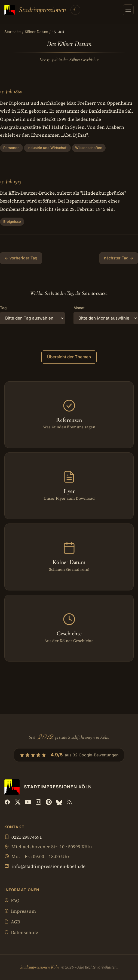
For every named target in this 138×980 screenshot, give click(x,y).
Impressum (20, 912)
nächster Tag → (119, 258)
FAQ (12, 901)
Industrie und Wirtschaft (47, 148)
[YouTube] (28, 802)
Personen (11, 148)
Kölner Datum (36, 32)
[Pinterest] (49, 802)
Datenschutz (21, 933)
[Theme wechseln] (75, 10)
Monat (79, 308)
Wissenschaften (89, 148)
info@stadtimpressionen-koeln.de (48, 866)
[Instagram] (38, 802)
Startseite (13, 32)
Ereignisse (12, 222)
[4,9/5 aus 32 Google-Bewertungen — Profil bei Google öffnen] (69, 755)
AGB (12, 922)
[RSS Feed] (69, 802)
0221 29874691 (27, 837)
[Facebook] (7, 802)
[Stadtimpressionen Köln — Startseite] (35, 10)
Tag (3, 308)
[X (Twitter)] (18, 802)
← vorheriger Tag (21, 258)
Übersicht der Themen (69, 357)
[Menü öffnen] (128, 10)
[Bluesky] (59, 802)
